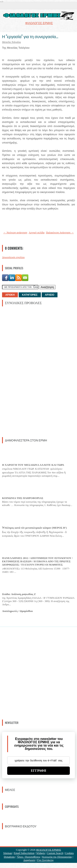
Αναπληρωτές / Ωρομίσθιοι (17, 611)
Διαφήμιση (29, 860)
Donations (9, 857)
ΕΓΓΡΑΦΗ (38, 771)
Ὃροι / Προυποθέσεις (28, 857)
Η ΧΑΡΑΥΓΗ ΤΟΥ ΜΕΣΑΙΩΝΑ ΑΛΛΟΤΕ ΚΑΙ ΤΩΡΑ (33, 465)
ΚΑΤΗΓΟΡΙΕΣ (30, 295)
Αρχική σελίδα (37, 232)
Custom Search (55, 853)
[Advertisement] (33, 371)
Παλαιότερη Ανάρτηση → (60, 232)
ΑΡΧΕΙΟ (50, 295)
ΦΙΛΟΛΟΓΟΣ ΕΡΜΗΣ (49, 850)
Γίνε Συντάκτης (45, 860)
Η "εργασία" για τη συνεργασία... (30, 36)
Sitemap (8, 853)
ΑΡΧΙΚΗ (10, 295)
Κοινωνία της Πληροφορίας (57, 857)
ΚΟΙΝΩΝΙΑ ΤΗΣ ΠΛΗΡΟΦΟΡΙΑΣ (23, 498)
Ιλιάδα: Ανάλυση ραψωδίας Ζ (19, 594)
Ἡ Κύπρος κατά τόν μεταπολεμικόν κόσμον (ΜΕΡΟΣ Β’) (34, 528)
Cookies (70, 853)
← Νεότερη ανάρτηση (15, 232)
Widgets (41, 853)
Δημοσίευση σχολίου (13, 257)
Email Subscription (24, 853)
